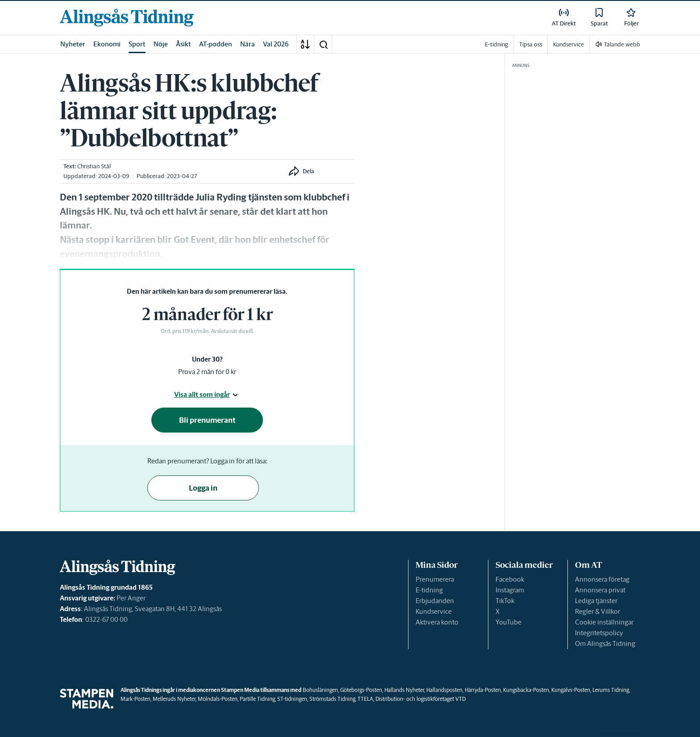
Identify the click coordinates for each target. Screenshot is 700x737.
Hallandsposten (444, 690)
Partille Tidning (257, 699)
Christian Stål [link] (94, 166)
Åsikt (183, 44)
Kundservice (434, 611)
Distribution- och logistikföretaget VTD (421, 699)
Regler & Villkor (598, 611)
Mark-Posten (135, 699)
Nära (248, 44)
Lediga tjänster (596, 601)
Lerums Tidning (611, 690)
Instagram (510, 590)
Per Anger (131, 598)
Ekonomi (107, 44)
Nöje (161, 44)
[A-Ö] (305, 44)
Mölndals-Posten (218, 699)
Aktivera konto (437, 622)
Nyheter (73, 44)
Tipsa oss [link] (531, 44)
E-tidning (429, 590)
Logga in (203, 488)
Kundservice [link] (569, 44)
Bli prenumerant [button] (207, 420)
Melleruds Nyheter (174, 699)
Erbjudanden (435, 601)
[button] (323, 44)
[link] (127, 18)
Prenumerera (435, 579)
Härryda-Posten (483, 690)
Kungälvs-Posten (571, 690)
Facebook (510, 579)
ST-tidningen (292, 699)
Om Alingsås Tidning (605, 643)
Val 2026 (276, 44)
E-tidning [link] (496, 44)
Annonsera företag (602, 579)
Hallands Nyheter (404, 690)
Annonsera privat (600, 590)
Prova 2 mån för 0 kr (207, 372)
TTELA (365, 699)
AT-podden (216, 44)
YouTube (508, 622)
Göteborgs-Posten (361, 690)
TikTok (505, 601)
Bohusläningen (320, 690)
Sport (137, 44)
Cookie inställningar (604, 622)
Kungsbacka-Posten (526, 690)
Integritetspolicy (599, 633)
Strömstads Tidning (332, 699)
